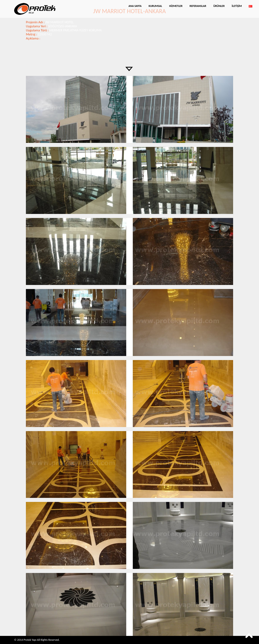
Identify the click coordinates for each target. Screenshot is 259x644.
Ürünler (219, 6)
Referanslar (198, 6)
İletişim (237, 6)
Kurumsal (155, 6)
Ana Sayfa (135, 6)
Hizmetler (176, 6)
